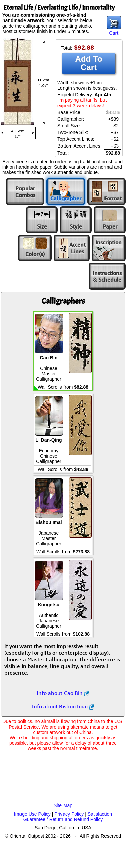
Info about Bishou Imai (63, 706)
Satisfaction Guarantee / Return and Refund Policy (68, 817)
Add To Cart (89, 63)
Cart (114, 33)
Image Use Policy (32, 814)
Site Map (63, 805)
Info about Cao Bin (63, 693)
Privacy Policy (69, 814)
